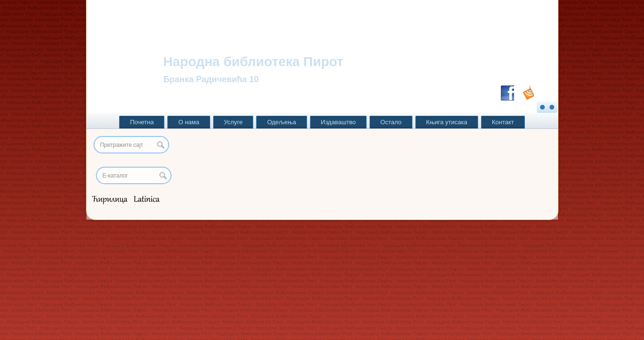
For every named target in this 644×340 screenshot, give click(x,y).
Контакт (503, 122)
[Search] (134, 175)
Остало (391, 122)
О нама (189, 122)
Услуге (233, 122)
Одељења (281, 122)
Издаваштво (338, 122)
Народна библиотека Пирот (253, 62)
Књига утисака (447, 122)
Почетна (142, 122)
